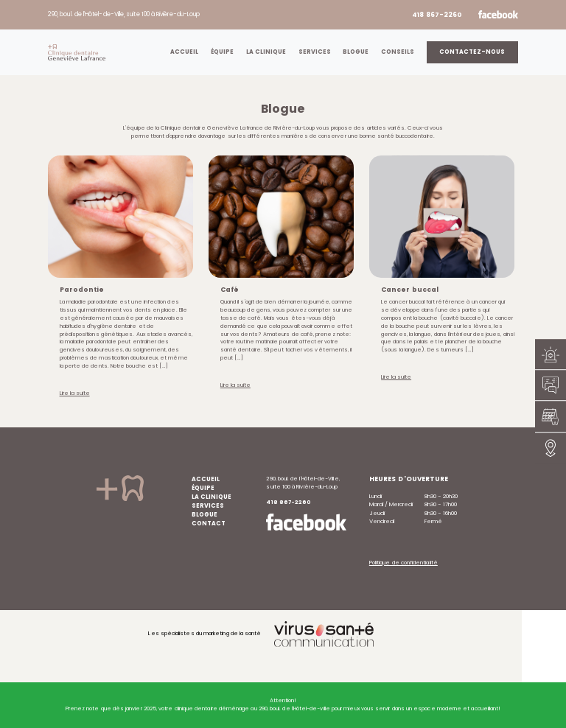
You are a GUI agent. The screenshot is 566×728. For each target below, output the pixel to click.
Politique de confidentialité (403, 563)
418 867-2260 (437, 15)
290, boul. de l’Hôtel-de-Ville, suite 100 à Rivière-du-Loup (124, 14)
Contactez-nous (472, 52)
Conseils (398, 52)
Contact (209, 524)
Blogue (356, 52)
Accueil (184, 52)
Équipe (222, 52)
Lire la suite (75, 393)
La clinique (266, 52)
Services (315, 52)
